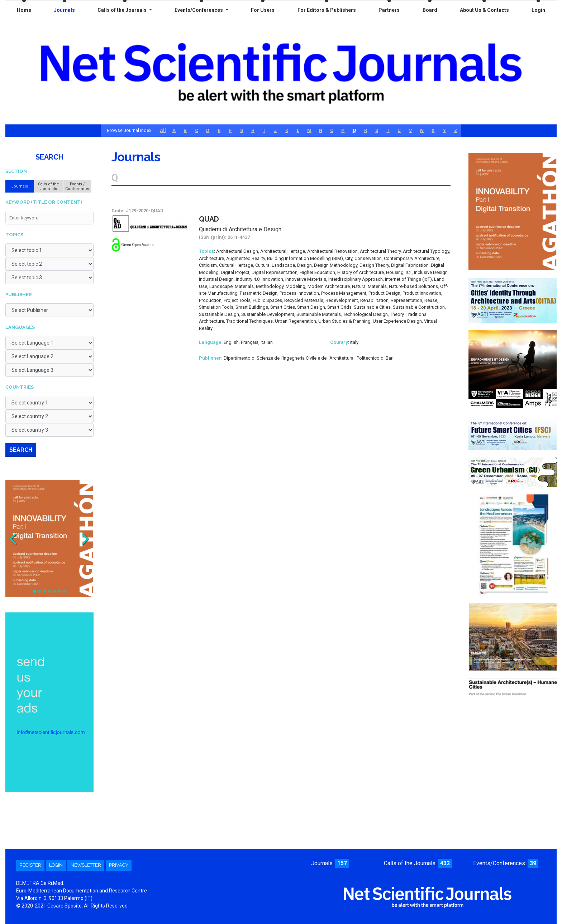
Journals (64, 10)
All (163, 130)
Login (538, 10)
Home (24, 10)
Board (430, 10)
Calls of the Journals (123, 10)
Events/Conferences (199, 10)
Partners (389, 10)
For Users (263, 10)
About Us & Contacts (484, 10)
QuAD (209, 219)
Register (30, 865)
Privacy (119, 865)
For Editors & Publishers (327, 10)
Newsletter (86, 865)
